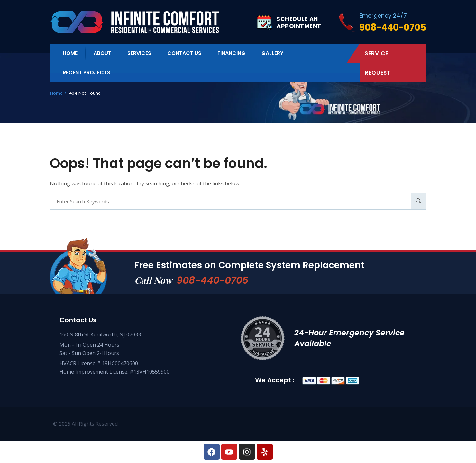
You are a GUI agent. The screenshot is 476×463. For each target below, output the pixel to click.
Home (70, 53)
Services (139, 53)
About (102, 53)
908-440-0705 (212, 280)
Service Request (378, 63)
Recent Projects (87, 72)
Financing (231, 53)
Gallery (272, 53)
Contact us (184, 53)
